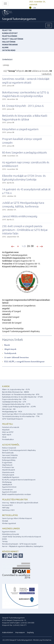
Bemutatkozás (8, 453)
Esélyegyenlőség (9, 460)
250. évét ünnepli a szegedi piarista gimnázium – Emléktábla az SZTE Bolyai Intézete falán (25, 230)
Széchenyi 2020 (8, 510)
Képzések (6, 430)
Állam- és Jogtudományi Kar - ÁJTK (16, 389)
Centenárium (7, 489)
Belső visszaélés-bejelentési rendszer (17, 494)
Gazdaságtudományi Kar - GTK (14, 402)
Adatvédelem (8, 632)
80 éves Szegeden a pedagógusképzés (25, 152)
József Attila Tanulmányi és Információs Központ (22, 537)
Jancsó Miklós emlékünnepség (20, 216)
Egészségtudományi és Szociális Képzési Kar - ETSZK (22, 397)
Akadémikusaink (9, 470)
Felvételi (7, 424)
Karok (7, 345)
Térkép (5, 541)
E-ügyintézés (7, 462)
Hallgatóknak (9, 42)
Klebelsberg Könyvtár (11, 534)
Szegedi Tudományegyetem (19, 19)
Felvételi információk (11, 427)
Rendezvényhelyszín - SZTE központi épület (19, 544)
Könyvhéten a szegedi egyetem (20, 129)
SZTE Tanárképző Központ (12, 419)
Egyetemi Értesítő (9, 492)
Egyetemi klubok (9, 532)
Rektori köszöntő (9, 448)
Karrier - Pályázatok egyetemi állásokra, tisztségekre (23, 546)
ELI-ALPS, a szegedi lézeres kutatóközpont (24, 362)
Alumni (5, 47)
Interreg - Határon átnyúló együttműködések (20, 503)
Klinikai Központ (10, 33)
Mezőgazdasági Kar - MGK (12, 412)
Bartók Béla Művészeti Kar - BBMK (16, 392)
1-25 (24, 246)
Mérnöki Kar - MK (9, 409)
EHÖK (4, 539)
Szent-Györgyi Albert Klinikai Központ (17, 518)
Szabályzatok (10, 353)
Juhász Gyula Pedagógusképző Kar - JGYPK (19, 407)
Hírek (4, 437)
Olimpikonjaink (8, 475)
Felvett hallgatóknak (13, 39)
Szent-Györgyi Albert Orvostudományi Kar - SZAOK (22, 414)
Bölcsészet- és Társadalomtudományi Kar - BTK (21, 394)
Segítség (30, 632)
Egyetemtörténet (9, 487)
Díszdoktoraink (8, 472)
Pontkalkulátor (8, 439)
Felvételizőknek (10, 36)
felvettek (7, 30)
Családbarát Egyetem (11, 477)
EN (35, 8)
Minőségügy (7, 482)
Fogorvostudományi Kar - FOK (14, 399)
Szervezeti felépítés (10, 455)
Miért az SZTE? (8, 432)
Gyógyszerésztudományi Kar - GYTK (16, 404)
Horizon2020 (7, 505)
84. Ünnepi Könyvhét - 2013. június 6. (23, 106)
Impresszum (20, 632)
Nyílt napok (7, 434)
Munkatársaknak (10, 45)
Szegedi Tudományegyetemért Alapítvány (19, 450)
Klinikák (5, 521)
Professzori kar (8, 467)
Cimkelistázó (7, 59)
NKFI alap (6, 508)
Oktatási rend (9, 50)
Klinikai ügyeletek (9, 523)
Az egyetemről (11, 445)
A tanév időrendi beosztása (16, 357)
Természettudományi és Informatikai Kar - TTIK (21, 416)
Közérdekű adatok (10, 458)
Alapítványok (10, 349)
